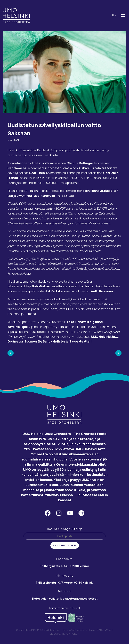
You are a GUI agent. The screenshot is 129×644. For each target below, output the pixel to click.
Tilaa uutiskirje (65, 546)
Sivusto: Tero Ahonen (65, 634)
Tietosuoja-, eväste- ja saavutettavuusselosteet (64, 599)
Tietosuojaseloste (74, 630)
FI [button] (114, 15)
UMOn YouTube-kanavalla (36, 196)
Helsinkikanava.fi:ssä (96, 191)
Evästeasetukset (101, 630)
